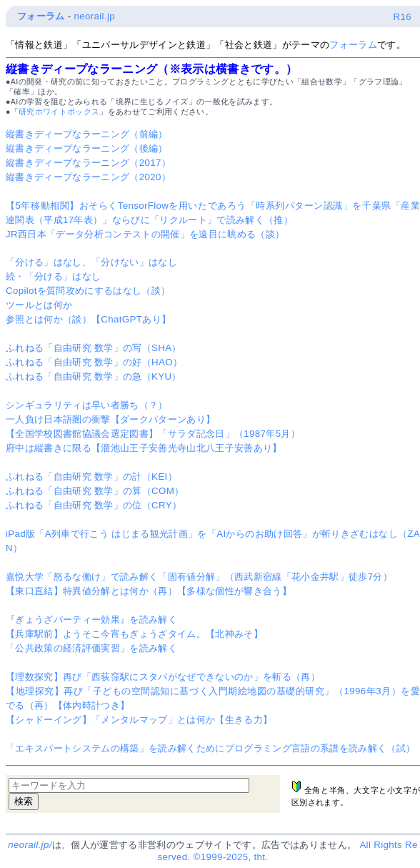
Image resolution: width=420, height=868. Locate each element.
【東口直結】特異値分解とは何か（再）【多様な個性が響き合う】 (149, 591)
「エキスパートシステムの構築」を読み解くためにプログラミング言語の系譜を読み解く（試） (210, 748)
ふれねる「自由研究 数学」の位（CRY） (94, 505)
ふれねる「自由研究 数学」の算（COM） (95, 491)
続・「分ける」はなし (53, 276)
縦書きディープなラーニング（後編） (87, 148)
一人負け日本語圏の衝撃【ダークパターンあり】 (110, 419)
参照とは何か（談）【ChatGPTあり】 (88, 319)
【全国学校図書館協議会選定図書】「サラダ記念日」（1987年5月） (153, 434)
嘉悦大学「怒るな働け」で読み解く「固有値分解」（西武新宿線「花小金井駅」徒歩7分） (199, 577)
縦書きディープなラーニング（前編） (87, 134)
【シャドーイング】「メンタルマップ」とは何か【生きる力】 (139, 720)
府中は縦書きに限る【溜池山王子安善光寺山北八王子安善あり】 (144, 448)
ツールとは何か (39, 305)
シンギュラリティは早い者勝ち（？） (87, 405)
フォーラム (41, 16)
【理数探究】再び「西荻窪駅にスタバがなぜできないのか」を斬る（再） (163, 677)
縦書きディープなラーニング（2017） (88, 163)
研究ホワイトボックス (59, 112)
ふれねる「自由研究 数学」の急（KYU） (94, 376)
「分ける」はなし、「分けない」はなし (91, 262)
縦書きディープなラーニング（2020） (88, 177)
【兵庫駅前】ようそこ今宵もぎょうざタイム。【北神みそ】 (134, 634)
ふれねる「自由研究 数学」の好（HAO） (94, 362)
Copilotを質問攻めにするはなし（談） (88, 291)
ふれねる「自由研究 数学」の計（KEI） (91, 477)
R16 (402, 17)
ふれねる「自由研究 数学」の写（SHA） (94, 348)
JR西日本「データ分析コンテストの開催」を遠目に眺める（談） (145, 234)
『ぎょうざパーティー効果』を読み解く (91, 620)
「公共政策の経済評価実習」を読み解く (91, 648)
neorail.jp (95, 16)
